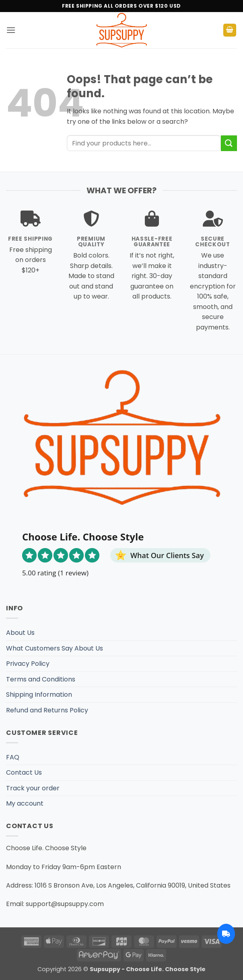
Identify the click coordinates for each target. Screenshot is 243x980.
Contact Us (24, 772)
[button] (11, 30)
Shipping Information (39, 695)
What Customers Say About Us (55, 648)
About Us (20, 633)
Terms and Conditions (41, 679)
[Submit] (229, 143)
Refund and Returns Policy (47, 710)
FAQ (13, 757)
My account (25, 803)
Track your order (33, 788)
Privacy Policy (28, 664)
